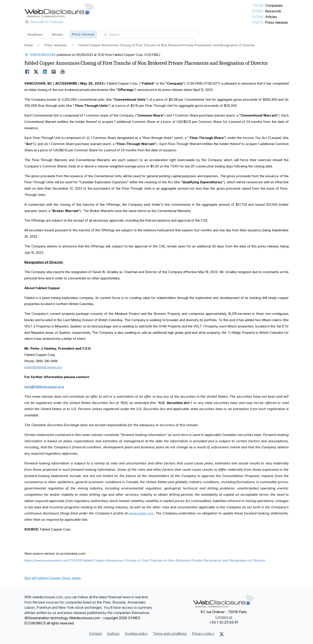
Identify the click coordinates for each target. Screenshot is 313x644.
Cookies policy (136, 634)
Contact (95, 634)
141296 (257, 17)
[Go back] (40, 55)
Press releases (277, 22)
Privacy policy (203, 634)
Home (29, 45)
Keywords (273, 11)
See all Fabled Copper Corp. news (53, 578)
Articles (271, 17)
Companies (274, 5)
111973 (258, 22)
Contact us (224, 617)
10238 (258, 5)
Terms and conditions (170, 634)
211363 (257, 11)
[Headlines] (59, 10)
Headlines (35, 34)
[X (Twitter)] (222, 634)
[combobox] (149, 35)
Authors (113, 634)
